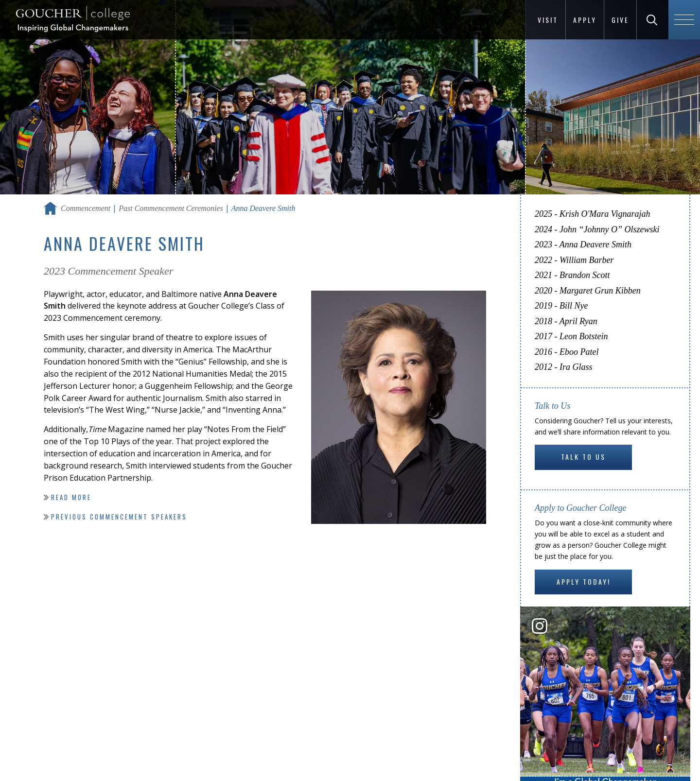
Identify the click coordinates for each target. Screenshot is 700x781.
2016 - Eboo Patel (567, 352)
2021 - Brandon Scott (572, 275)
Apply (585, 20)
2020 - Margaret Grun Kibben (588, 291)
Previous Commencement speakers (119, 517)
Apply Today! (584, 581)
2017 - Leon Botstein (571, 336)
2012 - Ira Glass (564, 367)
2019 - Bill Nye (561, 306)
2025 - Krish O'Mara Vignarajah (593, 214)
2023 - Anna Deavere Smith (583, 244)
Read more (71, 497)
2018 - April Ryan (566, 321)
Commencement (86, 208)
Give (620, 20)
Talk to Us (583, 457)
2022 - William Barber (574, 260)
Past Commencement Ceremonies (171, 208)
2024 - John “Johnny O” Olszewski (597, 229)
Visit (548, 20)
